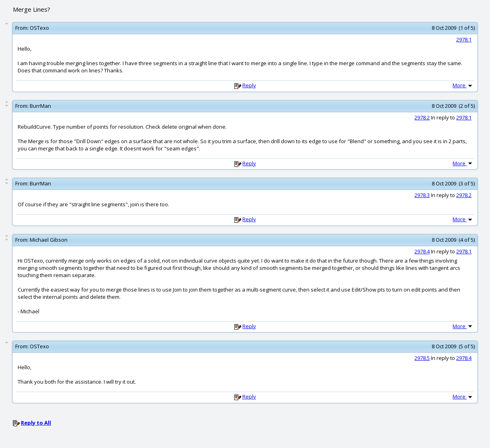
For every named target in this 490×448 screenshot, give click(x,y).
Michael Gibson (49, 240)
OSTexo (39, 28)
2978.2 (422, 117)
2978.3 (422, 195)
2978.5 (422, 358)
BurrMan (40, 106)
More (463, 85)
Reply (249, 85)
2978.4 (422, 251)
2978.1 (464, 39)
